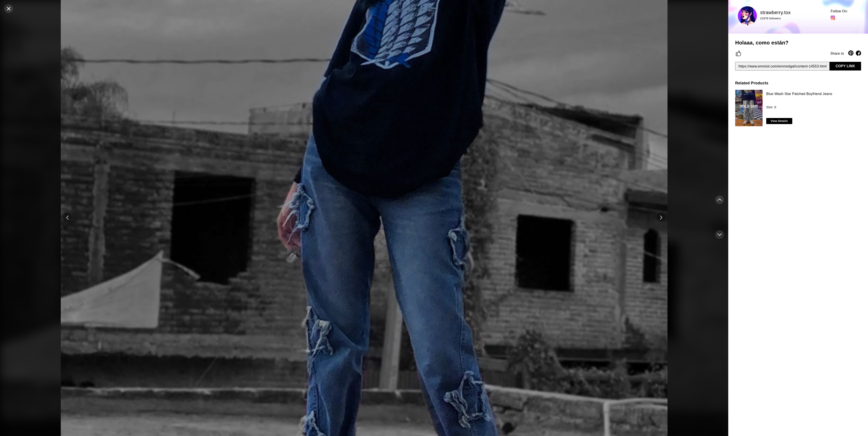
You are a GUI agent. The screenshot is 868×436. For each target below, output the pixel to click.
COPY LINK (845, 66)
